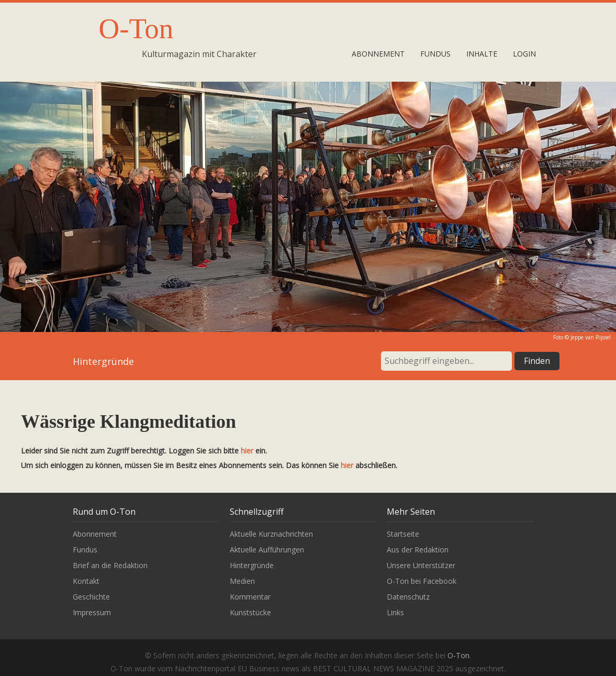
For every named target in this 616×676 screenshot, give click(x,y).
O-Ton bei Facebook (422, 581)
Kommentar (250, 597)
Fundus (435, 54)
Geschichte (91, 597)
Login (524, 54)
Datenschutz (408, 597)
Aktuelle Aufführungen (267, 550)
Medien (242, 581)
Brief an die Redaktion (110, 565)
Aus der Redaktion (418, 550)
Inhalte (482, 54)
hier (247, 451)
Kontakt (86, 581)
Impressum (92, 612)
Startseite (403, 534)
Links (395, 612)
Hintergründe (252, 565)
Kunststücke (250, 612)
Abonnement (378, 54)
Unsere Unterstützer (421, 565)
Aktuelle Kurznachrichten (271, 534)
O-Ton (136, 29)
